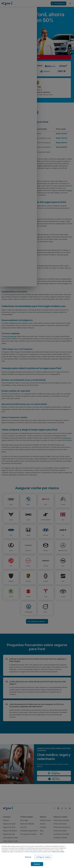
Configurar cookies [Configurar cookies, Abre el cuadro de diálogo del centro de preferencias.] (43, 857)
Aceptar (37, 864)
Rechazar (28, 857)
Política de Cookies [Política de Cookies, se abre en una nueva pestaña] (58, 852)
